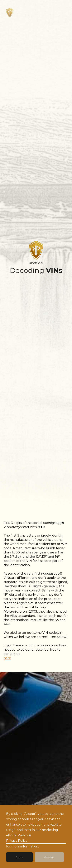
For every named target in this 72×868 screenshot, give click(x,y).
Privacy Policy (17, 841)
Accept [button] (49, 857)
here (7, 658)
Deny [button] (19, 857)
